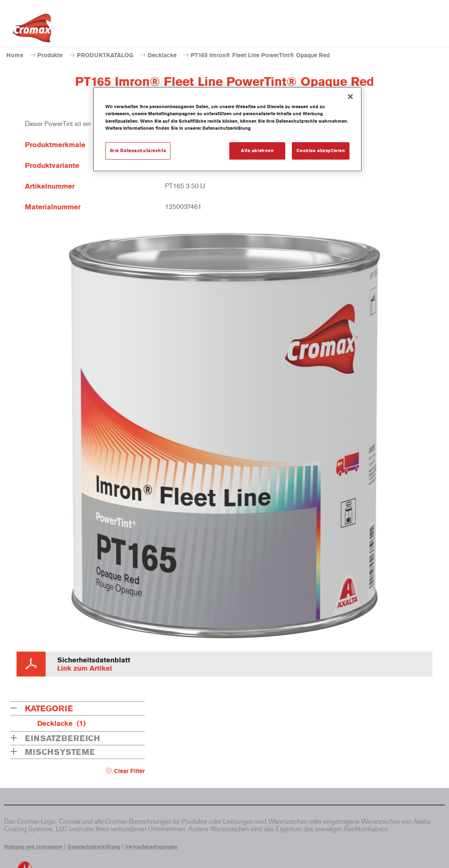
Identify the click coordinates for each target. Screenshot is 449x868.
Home (15, 55)
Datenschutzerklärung (94, 847)
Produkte (50, 55)
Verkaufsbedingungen (151, 847)
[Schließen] (350, 97)
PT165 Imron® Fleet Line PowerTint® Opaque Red (260, 55)
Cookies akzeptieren (321, 150)
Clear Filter (129, 771)
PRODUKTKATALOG (105, 55)
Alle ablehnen (257, 150)
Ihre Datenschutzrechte (138, 150)
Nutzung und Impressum (33, 847)
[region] (228, 129)
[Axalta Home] (33, 30)
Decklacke (162, 55)
